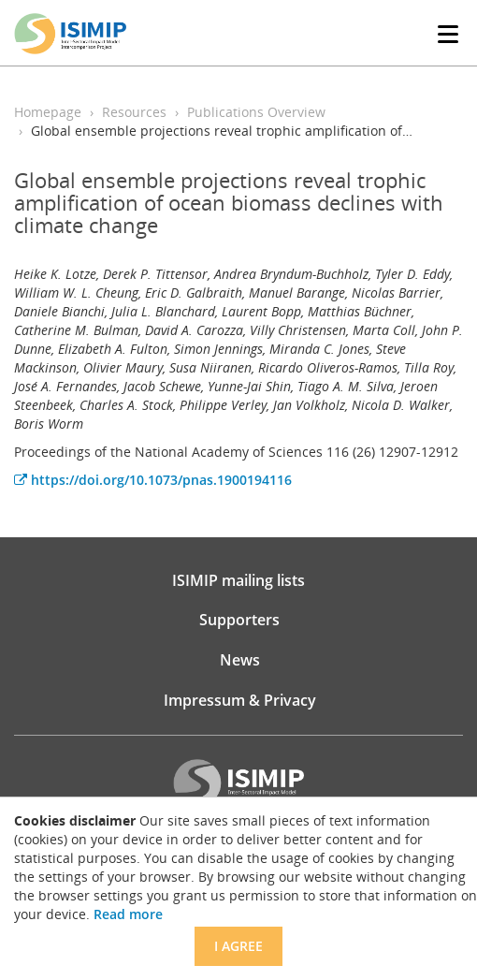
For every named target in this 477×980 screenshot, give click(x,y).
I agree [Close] (238, 946)
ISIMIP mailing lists (238, 580)
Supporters (239, 620)
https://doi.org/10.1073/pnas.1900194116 (153, 480)
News (240, 660)
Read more (128, 914)
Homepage (48, 112)
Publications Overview (256, 112)
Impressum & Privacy (240, 700)
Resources (134, 112)
